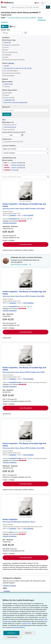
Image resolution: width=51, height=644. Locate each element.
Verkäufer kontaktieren (10, 223)
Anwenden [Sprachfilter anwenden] (7, 114)
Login (42, 3)
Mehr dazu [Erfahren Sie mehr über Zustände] (11, 63)
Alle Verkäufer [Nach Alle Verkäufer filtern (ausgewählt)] (9, 160)
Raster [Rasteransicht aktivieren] (13, 27)
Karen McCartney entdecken (21, 265)
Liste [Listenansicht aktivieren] (5, 27)
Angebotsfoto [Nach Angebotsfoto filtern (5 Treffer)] (8, 100)
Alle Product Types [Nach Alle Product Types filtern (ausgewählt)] (9, 40)
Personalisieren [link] (12, 637)
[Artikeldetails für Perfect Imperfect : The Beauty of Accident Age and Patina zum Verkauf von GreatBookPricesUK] (25, 354)
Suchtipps (7, 591)
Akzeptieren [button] (11, 633)
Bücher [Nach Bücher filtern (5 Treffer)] (6, 42)
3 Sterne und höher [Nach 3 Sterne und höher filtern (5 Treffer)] (15, 165)
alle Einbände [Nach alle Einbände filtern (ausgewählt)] (8, 82)
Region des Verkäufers (10, 149)
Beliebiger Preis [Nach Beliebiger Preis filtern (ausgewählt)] (8, 122)
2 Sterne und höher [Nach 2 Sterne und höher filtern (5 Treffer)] (15, 163)
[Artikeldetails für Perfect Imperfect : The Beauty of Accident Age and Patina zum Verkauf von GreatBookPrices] (25, 191)
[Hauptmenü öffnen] (4, 7)
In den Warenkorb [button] (26, 244)
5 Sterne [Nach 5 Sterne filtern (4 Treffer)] (11, 170)
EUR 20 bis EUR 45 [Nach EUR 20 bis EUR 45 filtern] (9, 127)
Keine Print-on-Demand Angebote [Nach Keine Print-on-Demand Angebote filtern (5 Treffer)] (15, 102)
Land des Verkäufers (9, 153)
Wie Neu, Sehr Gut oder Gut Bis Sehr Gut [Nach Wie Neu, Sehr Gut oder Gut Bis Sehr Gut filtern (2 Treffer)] (17, 68)
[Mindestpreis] (6, 135)
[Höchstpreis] (16, 135)
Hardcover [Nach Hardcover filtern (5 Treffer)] (7, 84)
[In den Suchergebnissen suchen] (25, 177)
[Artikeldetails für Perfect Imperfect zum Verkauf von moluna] (25, 506)
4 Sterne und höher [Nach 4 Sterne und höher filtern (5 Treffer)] (15, 168)
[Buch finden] (48, 7)
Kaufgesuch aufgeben (9, 586)
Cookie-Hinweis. (27, 623)
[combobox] (28, 7)
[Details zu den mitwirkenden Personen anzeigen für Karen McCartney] (8, 209)
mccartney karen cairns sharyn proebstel (22, 18)
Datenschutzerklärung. (18, 627)
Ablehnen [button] (28, 633)
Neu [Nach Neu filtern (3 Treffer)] (5, 66)
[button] (48, 177)
